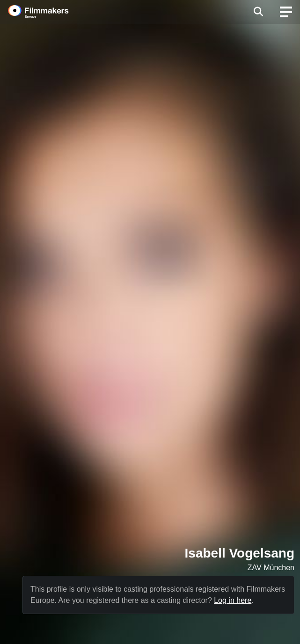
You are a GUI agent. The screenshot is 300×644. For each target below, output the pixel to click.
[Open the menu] (258, 12)
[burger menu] (286, 12)
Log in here (233, 600)
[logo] (50, 12)
